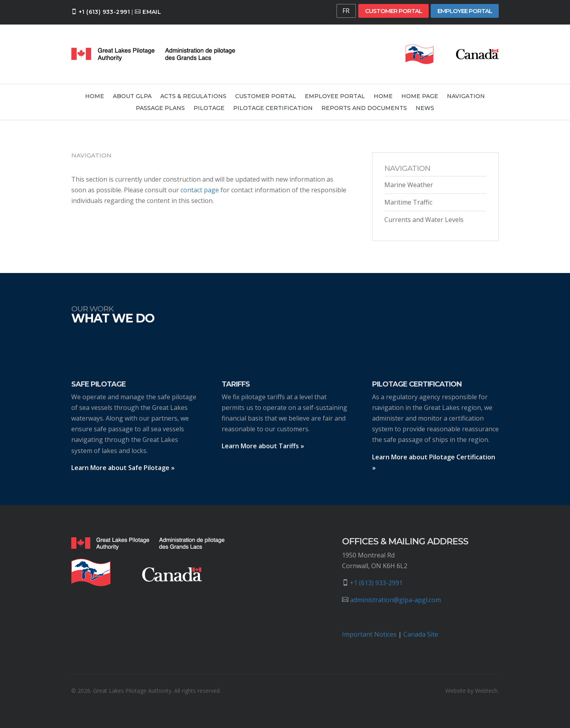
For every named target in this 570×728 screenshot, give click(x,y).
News (425, 108)
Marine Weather (409, 185)
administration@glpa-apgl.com (395, 600)
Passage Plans (160, 108)
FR (346, 11)
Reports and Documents (364, 108)
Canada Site (421, 634)
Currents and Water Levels (424, 220)
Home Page (420, 97)
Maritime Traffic (408, 202)
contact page (200, 190)
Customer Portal (393, 11)
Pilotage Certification (273, 108)
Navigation (466, 97)
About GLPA (132, 97)
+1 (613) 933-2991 (104, 12)
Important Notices (369, 634)
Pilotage (209, 108)
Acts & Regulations (193, 97)
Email (152, 12)
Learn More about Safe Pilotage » (123, 468)
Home (95, 97)
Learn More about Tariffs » (263, 446)
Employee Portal (465, 11)
